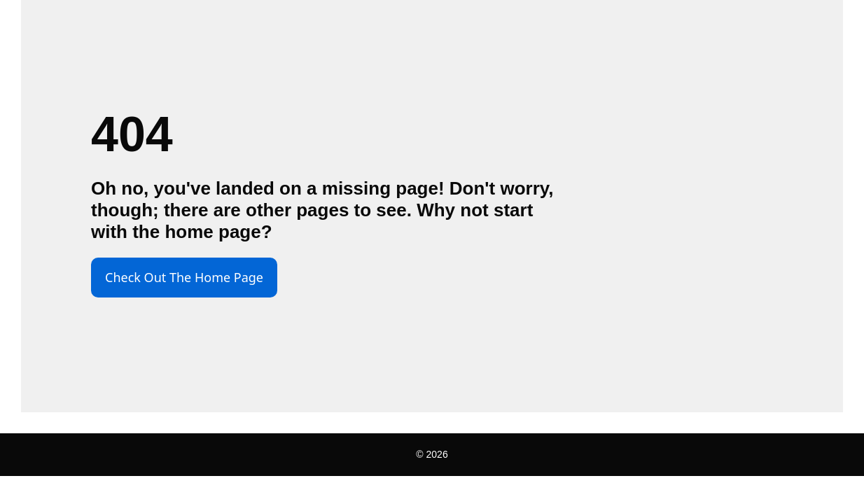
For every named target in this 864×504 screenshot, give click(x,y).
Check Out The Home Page (184, 277)
